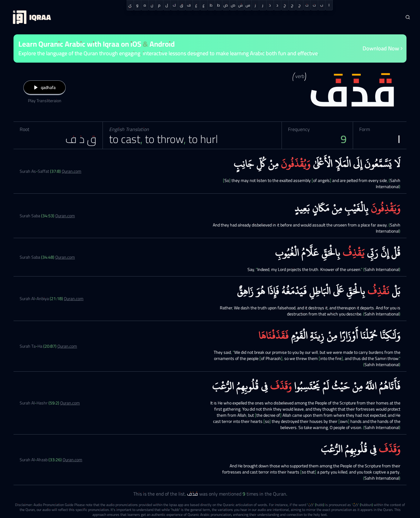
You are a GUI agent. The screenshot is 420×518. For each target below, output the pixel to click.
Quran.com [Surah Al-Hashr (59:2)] (70, 403)
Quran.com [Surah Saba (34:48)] (65, 257)
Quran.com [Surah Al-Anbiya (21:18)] (74, 299)
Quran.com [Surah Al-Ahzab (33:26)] (72, 460)
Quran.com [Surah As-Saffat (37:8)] (72, 171)
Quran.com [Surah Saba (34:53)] (65, 216)
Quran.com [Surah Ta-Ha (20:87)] (67, 346)
